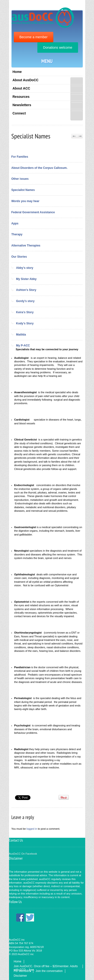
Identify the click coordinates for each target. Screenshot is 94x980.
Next (80, 136)
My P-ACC (23, 346)
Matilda (21, 335)
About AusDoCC (26, 80)
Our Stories (19, 257)
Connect (19, 113)
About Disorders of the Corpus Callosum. (40, 168)
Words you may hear (25, 201)
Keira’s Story (25, 312)
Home (17, 72)
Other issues (20, 179)
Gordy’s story (25, 301)
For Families (20, 157)
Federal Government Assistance (33, 212)
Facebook (20, 918)
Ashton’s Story (26, 290)
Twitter (30, 918)
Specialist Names (23, 190)
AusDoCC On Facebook (23, 854)
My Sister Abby (26, 279)
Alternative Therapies (26, 246)
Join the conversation (49, 971)
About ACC (21, 88)
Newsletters (22, 105)
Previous (74, 136)
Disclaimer (20, 976)
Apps (15, 223)
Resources (21, 97)
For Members (22, 971)
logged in (32, 829)
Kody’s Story (25, 323)
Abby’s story (25, 268)
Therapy (17, 234)
